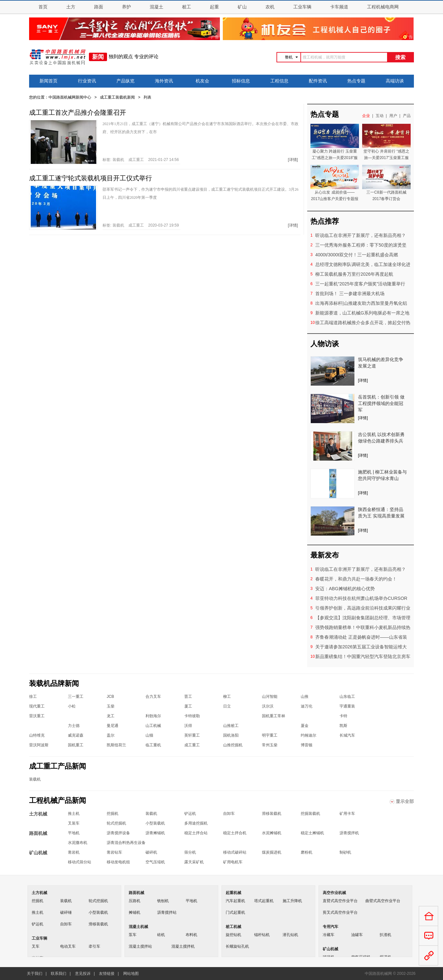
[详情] (293, 160)
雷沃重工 (37, 716)
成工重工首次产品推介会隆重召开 (78, 112)
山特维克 (37, 735)
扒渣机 (385, 935)
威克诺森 (76, 735)
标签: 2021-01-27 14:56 (141, 160)
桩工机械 (233, 927)
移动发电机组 (118, 862)
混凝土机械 (138, 927)
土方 (71, 7)
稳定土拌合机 (235, 833)
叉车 (36, 946)
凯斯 (343, 726)
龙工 (111, 716)
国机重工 (76, 745)
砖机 (161, 935)
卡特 (343, 716)
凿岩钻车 (114, 852)
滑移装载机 (272, 814)
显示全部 (405, 801)
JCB (110, 697)
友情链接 (107, 974)
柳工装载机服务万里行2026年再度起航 (354, 274)
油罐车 (357, 935)
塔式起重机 (264, 901)
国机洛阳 (231, 735)
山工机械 (153, 726)
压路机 (135, 901)
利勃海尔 (153, 716)
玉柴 (111, 706)
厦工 (188, 706)
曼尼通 (113, 726)
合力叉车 (153, 697)
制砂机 (345, 852)
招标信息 (241, 81)
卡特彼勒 (192, 716)
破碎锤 (66, 912)
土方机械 (39, 893)
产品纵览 (125, 81)
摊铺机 (135, 912)
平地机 (74, 833)
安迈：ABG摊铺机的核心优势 (345, 589)
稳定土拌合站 (196, 833)
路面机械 (136, 893)
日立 (227, 706)
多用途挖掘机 (196, 823)
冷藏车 (329, 935)
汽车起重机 (235, 901)
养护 (126, 7)
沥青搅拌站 (167, 912)
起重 (214, 7)
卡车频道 (339, 7)
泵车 (133, 935)
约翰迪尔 (308, 735)
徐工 (33, 697)
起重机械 (233, 893)
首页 (43, 7)
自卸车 (229, 814)
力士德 (74, 726)
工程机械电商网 (383, 7)
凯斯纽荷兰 (116, 745)
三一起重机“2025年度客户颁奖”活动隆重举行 (360, 284)
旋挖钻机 (233, 935)
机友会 (202, 81)
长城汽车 (347, 735)
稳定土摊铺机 (312, 833)
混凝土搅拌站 (140, 946)
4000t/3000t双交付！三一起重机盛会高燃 (357, 255)
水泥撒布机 (78, 843)
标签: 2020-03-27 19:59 (141, 225)
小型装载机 (155, 823)
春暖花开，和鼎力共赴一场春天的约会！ (356, 579)
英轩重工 (192, 735)
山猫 (149, 735)
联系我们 (59, 974)
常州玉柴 (270, 745)
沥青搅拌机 (349, 833)
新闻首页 (49, 81)
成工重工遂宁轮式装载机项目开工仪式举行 (91, 178)
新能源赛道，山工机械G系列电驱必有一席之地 (362, 313)
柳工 (227, 697)
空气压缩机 (155, 862)
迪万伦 (307, 706)
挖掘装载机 (310, 814)
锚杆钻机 (262, 935)
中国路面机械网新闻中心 (70, 97)
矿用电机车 (233, 862)
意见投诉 (83, 974)
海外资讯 (164, 81)
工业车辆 (302, 7)
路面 (99, 7)
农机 (270, 7)
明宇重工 (270, 735)
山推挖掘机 (233, 745)
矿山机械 (330, 949)
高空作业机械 (334, 893)
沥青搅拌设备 (118, 833)
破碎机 (151, 852)
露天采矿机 (194, 862)
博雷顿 (307, 745)
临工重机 (153, 745)
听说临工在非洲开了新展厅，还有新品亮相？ (361, 235)
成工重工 (136, 160)
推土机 (74, 814)
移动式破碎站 (235, 852)
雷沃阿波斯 (39, 745)
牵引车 (94, 946)
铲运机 (190, 814)
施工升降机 (292, 901)
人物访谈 (325, 344)
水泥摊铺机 (272, 833)
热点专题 (356, 81)
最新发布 (325, 555)
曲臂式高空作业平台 (383, 901)
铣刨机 (163, 901)
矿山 (242, 7)
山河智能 (270, 697)
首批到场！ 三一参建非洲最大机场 (350, 293)
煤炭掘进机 (272, 852)
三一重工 (76, 697)
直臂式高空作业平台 (340, 901)
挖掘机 (113, 814)
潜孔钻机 (290, 935)
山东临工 (347, 697)
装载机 (118, 160)
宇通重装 (347, 706)
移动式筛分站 (80, 862)
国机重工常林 (274, 716)
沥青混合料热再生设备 (126, 843)
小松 (72, 706)
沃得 (188, 726)
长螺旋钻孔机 (237, 946)
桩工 (187, 7)
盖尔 (111, 735)
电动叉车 (68, 946)
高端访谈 (395, 81)
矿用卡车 (347, 814)
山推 (305, 697)
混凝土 (157, 7)
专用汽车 (330, 927)
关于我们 (35, 974)
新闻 (98, 57)
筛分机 (190, 852)
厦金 (305, 726)
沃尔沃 (268, 706)
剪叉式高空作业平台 (340, 912)
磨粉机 (307, 852)
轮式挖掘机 (116, 823)
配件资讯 (318, 81)
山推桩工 (231, 726)
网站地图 (131, 974)
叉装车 (74, 823)
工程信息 (279, 81)
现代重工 (37, 706)
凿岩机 (74, 852)
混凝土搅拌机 (183, 946)
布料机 (191, 935)
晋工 (188, 697)
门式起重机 (235, 912)
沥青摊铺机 (155, 833)
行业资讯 (87, 81)
